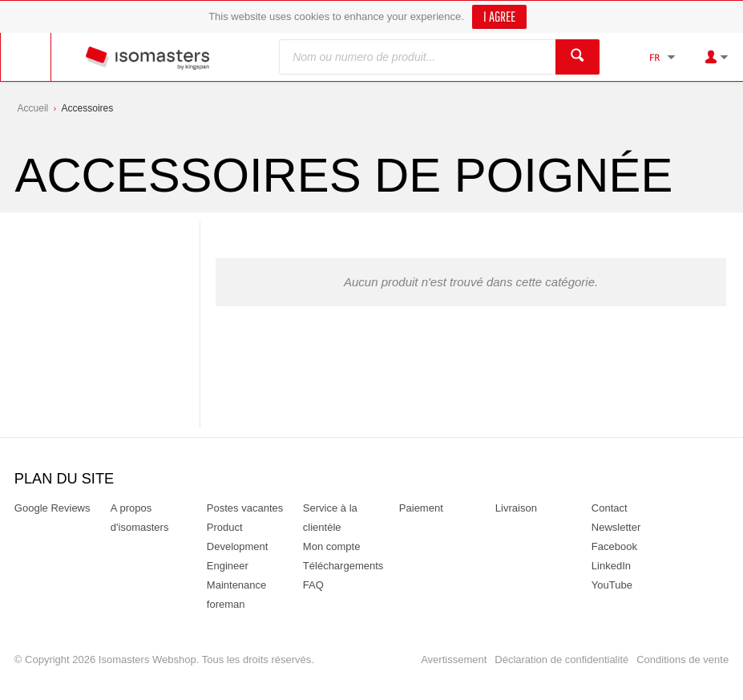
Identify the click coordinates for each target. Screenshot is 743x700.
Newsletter (616, 527)
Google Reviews (52, 508)
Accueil (33, 108)
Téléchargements (343, 566)
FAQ (313, 585)
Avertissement (454, 660)
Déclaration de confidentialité (561, 660)
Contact (610, 508)
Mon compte (332, 546)
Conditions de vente (682, 660)
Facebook (614, 546)
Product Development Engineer (238, 546)
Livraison (516, 508)
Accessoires (88, 108)
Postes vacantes (245, 508)
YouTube (612, 585)
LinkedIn (611, 566)
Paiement (421, 508)
